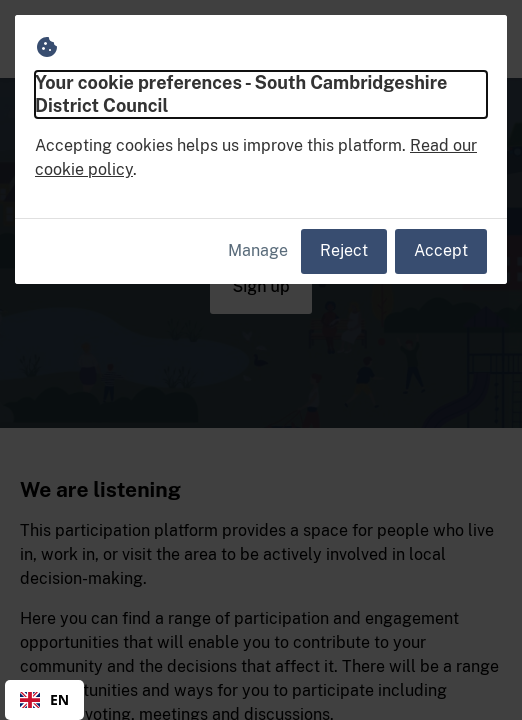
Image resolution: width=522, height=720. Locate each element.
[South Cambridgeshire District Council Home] (60, 39)
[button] (484, 39)
